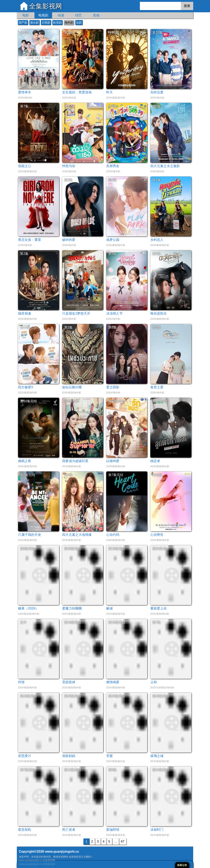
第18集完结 (29, 696)
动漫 (61, 15)
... (115, 841)
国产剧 (23, 23)
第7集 (24, 106)
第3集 (157, 106)
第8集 (68, 475)
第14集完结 (161, 770)
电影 (26, 15)
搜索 (187, 6)
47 (123, 841)
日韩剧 (46, 23)
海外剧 (69, 23)
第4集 (112, 106)
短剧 (79, 23)
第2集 (68, 180)
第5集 (68, 32)
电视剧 (43, 15)
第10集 (157, 32)
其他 (96, 15)
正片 (23, 622)
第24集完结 (117, 696)
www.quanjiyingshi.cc (62, 852)
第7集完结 (116, 475)
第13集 (25, 327)
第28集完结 (73, 549)
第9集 (112, 254)
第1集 (157, 180)
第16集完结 (29, 401)
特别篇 (113, 32)
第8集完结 (72, 401)
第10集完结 (117, 401)
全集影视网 (46, 6)
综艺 (79, 15)
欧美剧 (57, 23)
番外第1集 (160, 549)
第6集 (24, 32)
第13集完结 (73, 770)
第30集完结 (73, 696)
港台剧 (34, 23)
